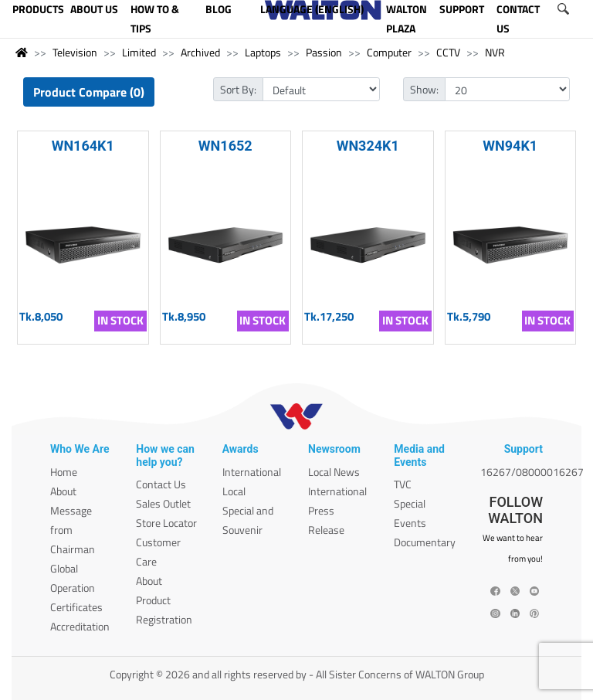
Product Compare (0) (89, 92)
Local (234, 491)
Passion (324, 52)
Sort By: (238, 89)
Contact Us (161, 484)
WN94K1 (510, 146)
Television (75, 52)
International (252, 472)
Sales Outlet (163, 503)
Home (64, 472)
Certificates (76, 607)
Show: (424, 89)
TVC (403, 484)
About (63, 491)
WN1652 (225, 146)
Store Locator (166, 523)
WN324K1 (368, 146)
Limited (139, 52)
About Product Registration (164, 600)
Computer (389, 52)
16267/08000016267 (532, 472)
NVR (495, 52)
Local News (334, 472)
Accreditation (80, 626)
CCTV (448, 52)
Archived (200, 52)
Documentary (425, 542)
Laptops (263, 52)
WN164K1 (83, 146)
